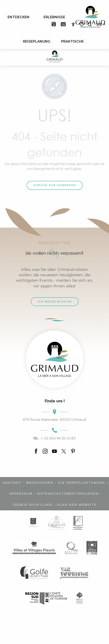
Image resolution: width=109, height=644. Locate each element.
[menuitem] (19, 17)
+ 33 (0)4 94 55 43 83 (54, 438)
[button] (89, 24)
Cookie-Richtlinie (33, 505)
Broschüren (40, 483)
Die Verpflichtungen (82, 483)
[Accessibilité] (73, 25)
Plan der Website (77, 505)
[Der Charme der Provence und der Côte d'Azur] (55, 57)
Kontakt (12, 483)
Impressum (21, 494)
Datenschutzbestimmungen (68, 494)
